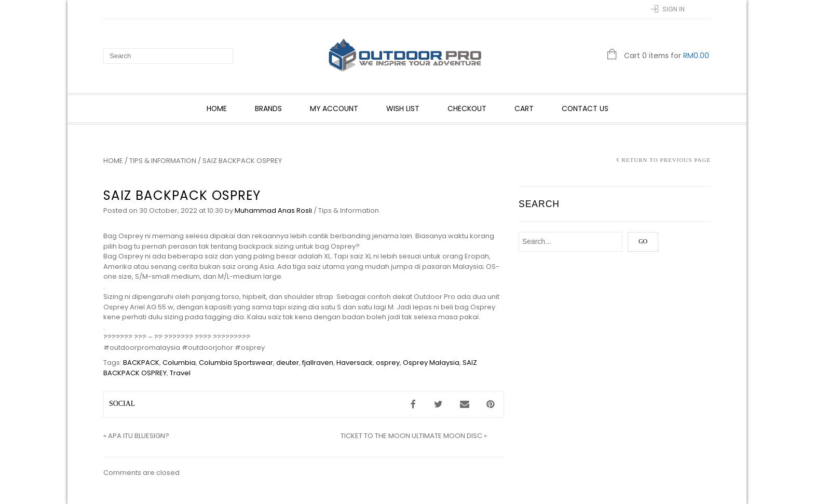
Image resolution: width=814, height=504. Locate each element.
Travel (180, 373)
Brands (269, 108)
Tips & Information (163, 161)
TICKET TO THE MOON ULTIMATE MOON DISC (411, 436)
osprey (388, 363)
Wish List (403, 108)
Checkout (467, 108)
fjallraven (318, 363)
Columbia (179, 363)
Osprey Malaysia (431, 363)
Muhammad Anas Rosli (273, 210)
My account (335, 108)
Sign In (674, 9)
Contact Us (586, 108)
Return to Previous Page (666, 160)
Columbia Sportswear (236, 363)
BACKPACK (141, 363)
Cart (525, 108)
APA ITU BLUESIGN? (139, 436)
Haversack (355, 363)
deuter (288, 363)
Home (217, 108)
